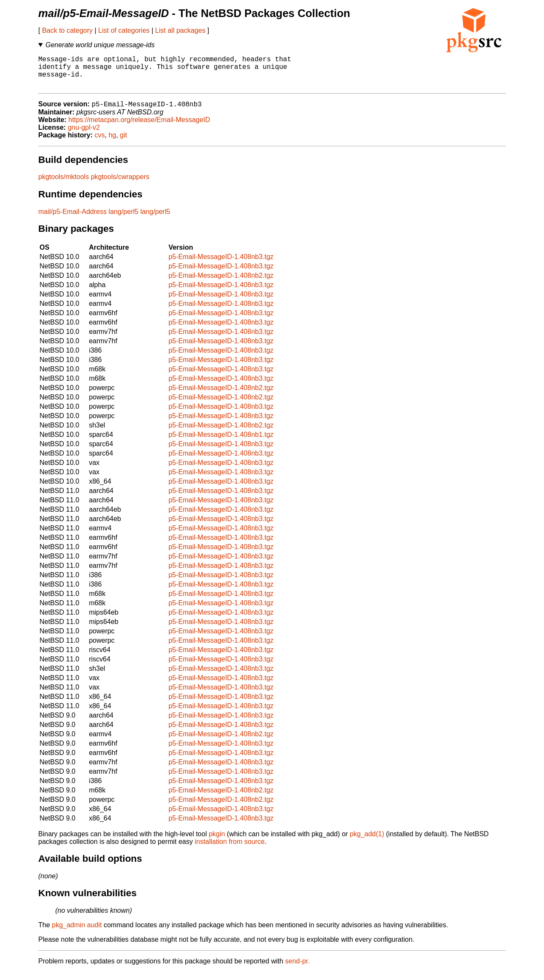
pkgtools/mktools (64, 185)
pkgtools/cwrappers (120, 185)
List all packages (180, 30)
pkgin (217, 842)
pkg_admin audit (77, 933)
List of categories (124, 30)
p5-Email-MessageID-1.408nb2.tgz (221, 283)
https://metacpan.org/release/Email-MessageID (139, 128)
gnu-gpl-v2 (84, 135)
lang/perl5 (123, 220)
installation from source (230, 850)
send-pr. (297, 969)
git (123, 143)
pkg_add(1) (367, 842)
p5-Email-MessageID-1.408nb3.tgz (221, 265)
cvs (100, 143)
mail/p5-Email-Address (72, 220)
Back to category (67, 30)
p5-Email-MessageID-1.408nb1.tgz (221, 443)
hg (112, 143)
